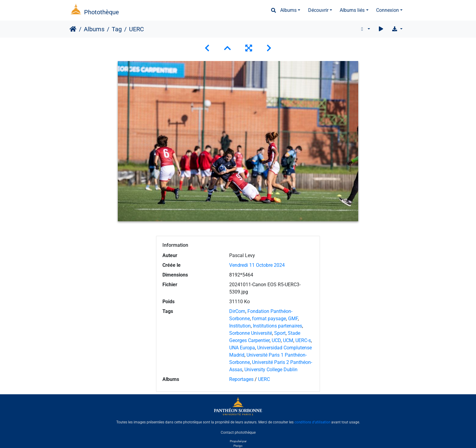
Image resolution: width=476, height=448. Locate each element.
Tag (117, 29)
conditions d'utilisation (312, 422)
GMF (293, 319)
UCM (288, 340)
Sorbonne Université (251, 333)
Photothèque (102, 12)
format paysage (269, 319)
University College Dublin (271, 370)
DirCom (237, 311)
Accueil (73, 29)
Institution (240, 326)
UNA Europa (242, 348)
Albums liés (352, 10)
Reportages (241, 379)
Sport (280, 333)
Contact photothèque (238, 433)
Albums (288, 10)
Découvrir (318, 10)
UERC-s (303, 340)
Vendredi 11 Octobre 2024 (257, 265)
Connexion (388, 10)
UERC (264, 379)
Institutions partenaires (277, 326)
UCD (276, 340)
